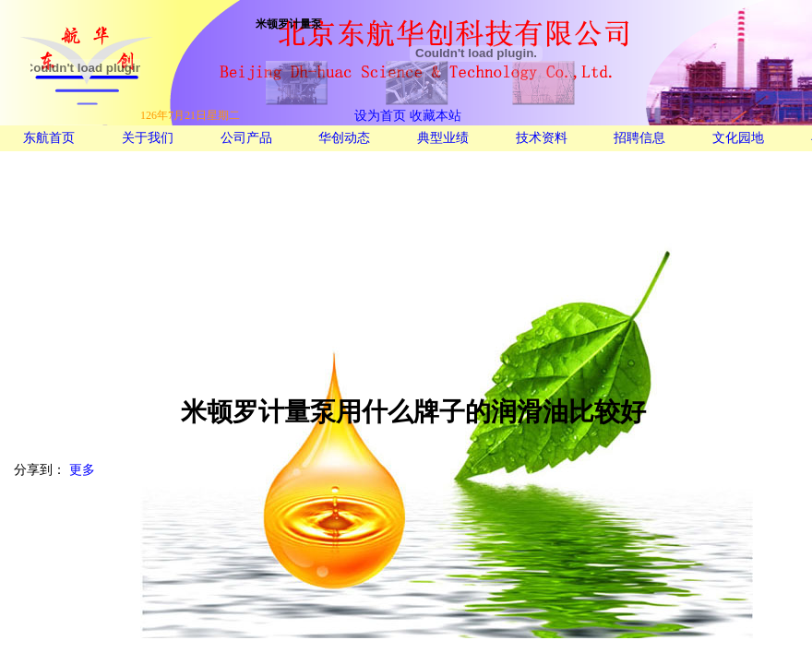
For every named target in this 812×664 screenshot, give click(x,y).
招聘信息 (639, 138)
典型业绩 (443, 138)
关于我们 (148, 138)
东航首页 (49, 138)
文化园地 (738, 138)
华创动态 (344, 138)
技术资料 (542, 138)
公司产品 (246, 138)
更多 (82, 470)
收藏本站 (434, 116)
